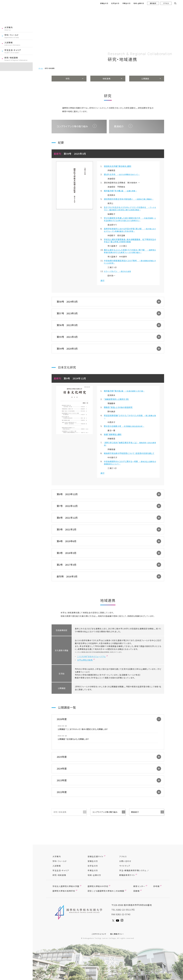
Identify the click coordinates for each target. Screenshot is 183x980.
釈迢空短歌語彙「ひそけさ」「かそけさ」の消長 (130, 417)
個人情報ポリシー (117, 934)
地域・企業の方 (139, 3)
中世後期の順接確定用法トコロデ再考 (130, 262)
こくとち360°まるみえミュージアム (91, 656)
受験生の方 (104, 3)
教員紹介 (135, 812)
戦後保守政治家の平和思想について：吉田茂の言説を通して (129, 453)
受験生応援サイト (95, 856)
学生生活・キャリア (13, 50)
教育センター (139, 886)
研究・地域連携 (11, 58)
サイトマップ (125, 866)
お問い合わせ (125, 861)
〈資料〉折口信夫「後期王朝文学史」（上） (130, 444)
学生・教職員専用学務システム (133, 870)
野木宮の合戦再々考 (124, 426)
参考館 (156, 886)
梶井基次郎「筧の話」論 (124, 391)
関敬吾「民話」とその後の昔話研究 (118, 407)
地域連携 (106, 79)
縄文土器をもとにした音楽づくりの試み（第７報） (130, 251)
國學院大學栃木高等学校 (64, 891)
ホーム (41, 68)
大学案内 (9, 27)
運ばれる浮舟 (122, 174)
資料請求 (153, 3)
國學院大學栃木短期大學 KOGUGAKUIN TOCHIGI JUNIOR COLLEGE (79, 912)
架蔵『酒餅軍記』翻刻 (113, 434)
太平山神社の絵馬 (85, 660)
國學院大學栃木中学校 (98, 886)
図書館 (136, 891)
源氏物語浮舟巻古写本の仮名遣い (129, 199)
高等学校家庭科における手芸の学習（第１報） (130, 230)
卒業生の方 (126, 3)
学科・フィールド (12, 35)
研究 (68, 79)
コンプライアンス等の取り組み (105, 812)
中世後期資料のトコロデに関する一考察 (130, 463)
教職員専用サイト (127, 875)
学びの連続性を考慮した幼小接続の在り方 (130, 219)
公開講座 (145, 79)
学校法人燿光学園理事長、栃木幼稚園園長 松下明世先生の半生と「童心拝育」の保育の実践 (130, 241)
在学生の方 (115, 3)
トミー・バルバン (117, 271)
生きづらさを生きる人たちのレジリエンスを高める (130, 208)
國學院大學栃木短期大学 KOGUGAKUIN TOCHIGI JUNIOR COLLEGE (16, 13)
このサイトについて (99, 934)
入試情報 (9, 42)
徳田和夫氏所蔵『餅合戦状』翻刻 (118, 166)
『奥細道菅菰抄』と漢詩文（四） (117, 399)
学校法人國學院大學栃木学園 (66, 886)
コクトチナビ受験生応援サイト (16, 67)
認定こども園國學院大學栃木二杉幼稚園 (106, 891)
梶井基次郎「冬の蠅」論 (121, 191)
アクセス (166, 3)
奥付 (102, 280)
